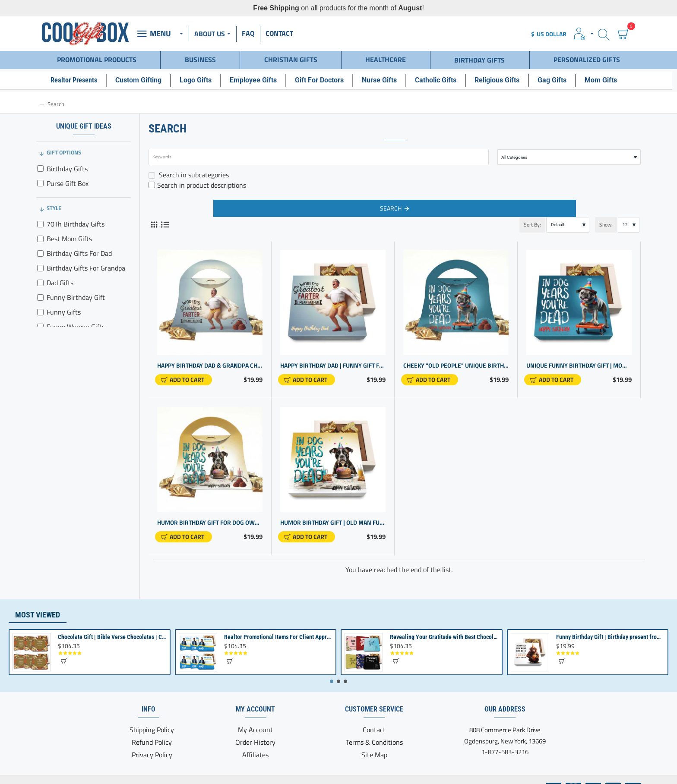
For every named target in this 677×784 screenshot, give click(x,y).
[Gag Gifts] (557, 78)
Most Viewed (38, 615)
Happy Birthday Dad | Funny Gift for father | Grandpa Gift (333, 361)
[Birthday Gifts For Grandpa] (40, 263)
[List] (165, 220)
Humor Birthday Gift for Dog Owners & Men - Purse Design (210, 518)
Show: (603, 220)
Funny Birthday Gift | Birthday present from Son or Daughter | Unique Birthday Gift (610, 637)
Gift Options (64, 148)
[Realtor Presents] (79, 78)
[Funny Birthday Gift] (40, 293)
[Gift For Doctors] (324, 78)
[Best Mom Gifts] (40, 234)
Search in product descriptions (197, 180)
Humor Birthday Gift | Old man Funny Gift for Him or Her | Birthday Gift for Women (333, 518)
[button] (183, 375)
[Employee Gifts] (258, 78)
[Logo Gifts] (200, 78)
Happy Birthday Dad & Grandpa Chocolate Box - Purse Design (210, 361)
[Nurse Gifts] (384, 78)
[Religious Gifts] (502, 78)
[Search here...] (604, 34)
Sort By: (510, 220)
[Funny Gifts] (40, 307)
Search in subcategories (189, 170)
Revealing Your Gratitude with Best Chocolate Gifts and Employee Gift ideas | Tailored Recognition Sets (444, 637)
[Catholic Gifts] (440, 78)
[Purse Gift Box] (40, 178)
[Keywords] (319, 152)
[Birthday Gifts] (40, 164)
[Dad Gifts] (40, 278)
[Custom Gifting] (143, 78)
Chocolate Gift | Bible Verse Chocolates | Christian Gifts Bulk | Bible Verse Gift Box (112, 637)
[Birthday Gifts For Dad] (40, 249)
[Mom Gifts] (606, 78)
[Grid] (154, 220)
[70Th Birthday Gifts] (40, 219)
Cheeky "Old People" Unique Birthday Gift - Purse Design (456, 361)
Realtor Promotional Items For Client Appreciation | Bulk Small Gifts (278, 637)
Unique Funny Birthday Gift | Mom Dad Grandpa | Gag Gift (579, 361)
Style (54, 203)
